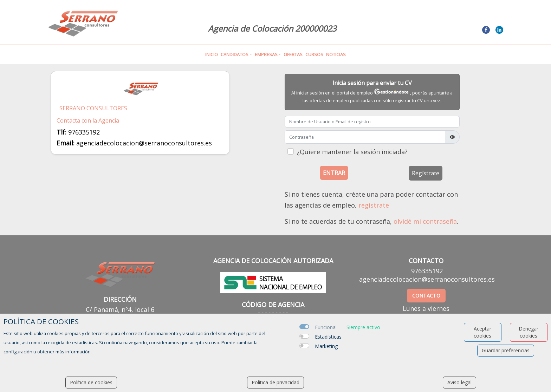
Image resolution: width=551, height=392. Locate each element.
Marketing (326, 346)
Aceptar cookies (482, 332)
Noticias (336, 54)
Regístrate (426, 173)
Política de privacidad (275, 382)
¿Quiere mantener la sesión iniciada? (352, 152)
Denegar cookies (529, 332)
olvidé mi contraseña (425, 221)
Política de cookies (91, 382)
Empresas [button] (266, 54)
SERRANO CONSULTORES (93, 108)
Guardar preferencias (506, 350)
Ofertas (293, 54)
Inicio (212, 54)
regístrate (374, 205)
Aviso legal (459, 382)
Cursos (314, 54)
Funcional (326, 327)
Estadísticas (328, 337)
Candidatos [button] (235, 54)
